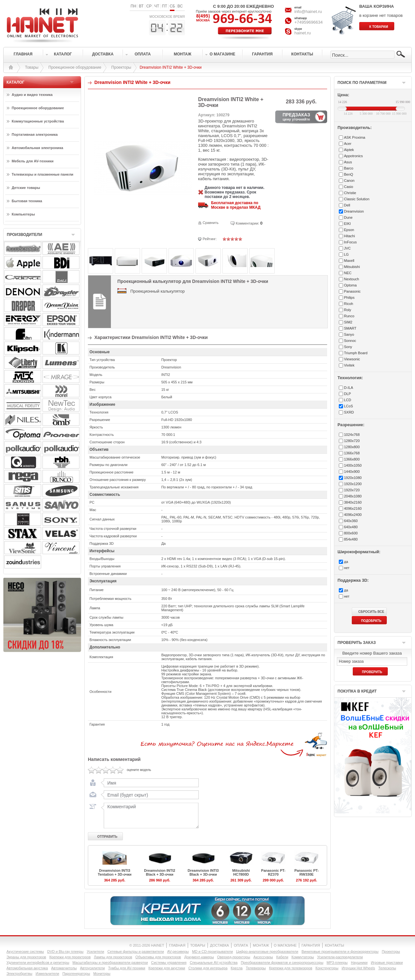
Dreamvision (354, 211)
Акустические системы (25, 951)
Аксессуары (263, 957)
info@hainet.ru (308, 12)
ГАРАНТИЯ (311, 945)
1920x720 (352, 490)
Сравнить (211, 223)
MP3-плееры (337, 962)
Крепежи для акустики (167, 968)
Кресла (237, 968)
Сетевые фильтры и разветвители (136, 951)
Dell (347, 205)
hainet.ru (303, 33)
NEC (348, 273)
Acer (348, 144)
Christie (350, 193)
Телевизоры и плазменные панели (42, 174)
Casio (349, 187)
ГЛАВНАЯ (177, 945)
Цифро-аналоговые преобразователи (267, 951)
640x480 (351, 527)
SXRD (349, 412)
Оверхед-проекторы (234, 957)
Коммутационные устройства (38, 121)
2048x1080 (353, 496)
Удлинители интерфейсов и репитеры (38, 962)
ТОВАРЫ (198, 945)
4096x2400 (353, 515)
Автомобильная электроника (37, 148)
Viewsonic (352, 359)
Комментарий (150, 815)
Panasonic (352, 291)
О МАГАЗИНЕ (285, 945)
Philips (349, 297)
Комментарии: (247, 223)
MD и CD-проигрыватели (212, 951)
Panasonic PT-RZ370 (273, 872)
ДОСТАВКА (219, 945)
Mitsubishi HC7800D (241, 872)
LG (346, 254)
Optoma (350, 285)
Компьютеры (23, 214)
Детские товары (26, 188)
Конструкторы (327, 968)
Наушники (359, 962)
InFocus (350, 242)
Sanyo (349, 334)
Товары (32, 67)
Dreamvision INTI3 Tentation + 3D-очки (115, 872)
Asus (348, 162)
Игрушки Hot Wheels (358, 968)
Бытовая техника (27, 201)
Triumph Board (356, 353)
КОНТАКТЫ (334, 945)
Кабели (282, 957)
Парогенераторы (76, 974)
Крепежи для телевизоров (291, 968)
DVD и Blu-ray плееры (65, 951)
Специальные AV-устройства (213, 962)
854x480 (351, 539)
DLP (347, 394)
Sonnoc (350, 341)
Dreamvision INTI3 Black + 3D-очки (203, 872)
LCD (348, 400)
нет (347, 568)
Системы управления (169, 962)
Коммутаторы (303, 957)
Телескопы (387, 968)
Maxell (349, 261)
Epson (349, 230)
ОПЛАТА (241, 945)
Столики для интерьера (208, 968)
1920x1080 (353, 478)
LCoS (349, 406)
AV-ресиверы (178, 951)
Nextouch (351, 279)
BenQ (349, 174)
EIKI (347, 224)
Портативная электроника (35, 134)
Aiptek (349, 150)
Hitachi (350, 236)
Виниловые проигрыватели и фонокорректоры (340, 951)
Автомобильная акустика (27, 968)
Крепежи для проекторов (70, 957)
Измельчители (47, 974)
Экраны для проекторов (26, 957)
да (346, 562)
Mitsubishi (352, 267)
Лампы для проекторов (113, 957)
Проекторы (121, 67)
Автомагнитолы (64, 968)
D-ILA (349, 388)
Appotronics (353, 156)
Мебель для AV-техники (33, 161)
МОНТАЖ (261, 945)
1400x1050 (353, 465)
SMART (350, 328)
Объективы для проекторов (158, 957)
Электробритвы (19, 974)
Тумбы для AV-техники (126, 968)
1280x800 (352, 447)
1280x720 (352, 441)
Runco (349, 316)
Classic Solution (357, 199)
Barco (349, 168)
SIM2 (348, 322)
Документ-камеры (199, 957)
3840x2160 (353, 502)
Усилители (95, 951)
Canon (349, 181)
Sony (348, 347)
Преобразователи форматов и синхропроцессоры (282, 962)
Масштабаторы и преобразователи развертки (110, 962)
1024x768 (352, 435)
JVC (347, 248)
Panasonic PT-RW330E (307, 872)
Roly (348, 310)
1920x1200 (353, 484)
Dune (348, 217)
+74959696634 (308, 22)
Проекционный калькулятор (158, 291)
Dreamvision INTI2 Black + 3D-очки (160, 872)
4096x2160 (353, 508)
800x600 (351, 533)
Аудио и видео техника (32, 95)
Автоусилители (93, 968)
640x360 (351, 521)
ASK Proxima (355, 137)
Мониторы (102, 974)
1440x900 (352, 472)
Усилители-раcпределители (340, 957)
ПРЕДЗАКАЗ (296, 117)
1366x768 (352, 453)
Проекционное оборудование (75, 67)
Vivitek (349, 365)
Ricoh (349, 304)
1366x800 (352, 459)
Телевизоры (256, 968)
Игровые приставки (387, 962)
